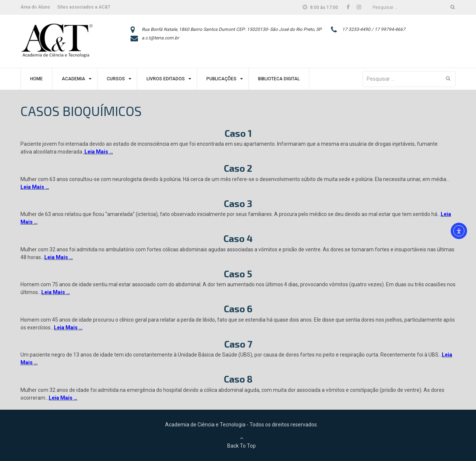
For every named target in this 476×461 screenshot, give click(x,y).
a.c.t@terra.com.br (160, 38)
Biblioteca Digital (279, 79)
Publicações (221, 79)
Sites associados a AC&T (84, 7)
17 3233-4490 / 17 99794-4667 (374, 29)
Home (36, 79)
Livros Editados (166, 79)
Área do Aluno (35, 7)
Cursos (116, 79)
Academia (73, 79)
